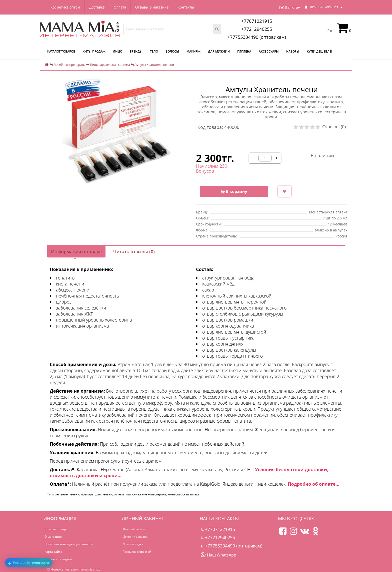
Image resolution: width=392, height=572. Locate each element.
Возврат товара (56, 529)
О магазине (53, 537)
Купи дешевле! (319, 51)
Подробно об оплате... (313, 484)
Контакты (186, 7)
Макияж (193, 51)
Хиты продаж (94, 51)
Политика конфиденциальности (69, 544)
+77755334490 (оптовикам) (257, 37)
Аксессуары (269, 51)
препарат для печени (97, 494)
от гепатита (122, 494)
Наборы (293, 51)
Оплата (120, 7)
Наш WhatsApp (218, 555)
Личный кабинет (135, 529)
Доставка (97, 7)
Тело (154, 51)
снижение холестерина (149, 494)
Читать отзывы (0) (134, 251)
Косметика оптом (65, 7)
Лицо (118, 51)
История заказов (135, 537)
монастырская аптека (184, 494)
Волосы (172, 51)
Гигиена (244, 51)
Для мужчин (219, 51)
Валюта (290, 8)
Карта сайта (53, 552)
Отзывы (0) (334, 127)
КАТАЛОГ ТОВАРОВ (61, 51)
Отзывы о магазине (152, 7)
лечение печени (67, 494)
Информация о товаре (76, 251)
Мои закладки (133, 544)
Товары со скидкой (58, 559)
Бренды (136, 51)
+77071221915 (257, 21)
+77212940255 (257, 29)
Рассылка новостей (137, 552)
